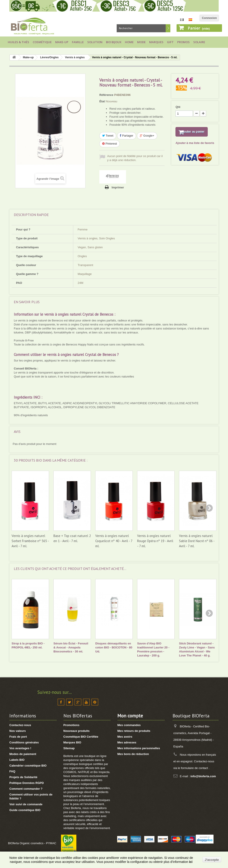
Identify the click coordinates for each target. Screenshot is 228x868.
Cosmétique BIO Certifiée (81, 737)
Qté (178, 107)
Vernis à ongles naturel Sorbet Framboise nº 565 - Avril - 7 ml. (30, 541)
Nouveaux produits (77, 731)
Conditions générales (24, 742)
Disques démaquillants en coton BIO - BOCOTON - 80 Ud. (114, 647)
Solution (95, 42)
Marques (156, 42)
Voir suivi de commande (26, 804)
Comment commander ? (26, 789)
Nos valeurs (18, 731)
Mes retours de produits (134, 731)
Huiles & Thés (18, 42)
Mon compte (130, 716)
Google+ (147, 136)
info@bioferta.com (203, 776)
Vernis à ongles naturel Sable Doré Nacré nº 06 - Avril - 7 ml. (197, 541)
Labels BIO (17, 760)
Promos (183, 42)
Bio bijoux (114, 42)
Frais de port (18, 737)
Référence (106, 95)
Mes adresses (127, 742)
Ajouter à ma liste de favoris (195, 149)
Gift (170, 42)
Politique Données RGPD (27, 783)
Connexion (209, 18)
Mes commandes (129, 725)
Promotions (71, 725)
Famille (78, 42)
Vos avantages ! (20, 748)
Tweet (108, 136)
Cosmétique (42, 42)
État (102, 101)
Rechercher (168, 28)
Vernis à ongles (75, 57)
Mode (141, 42)
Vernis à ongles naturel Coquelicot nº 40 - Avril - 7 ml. (114, 541)
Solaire (199, 42)
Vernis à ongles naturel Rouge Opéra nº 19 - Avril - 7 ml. (155, 541)
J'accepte (212, 860)
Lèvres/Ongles (49, 57)
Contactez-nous (20, 725)
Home (129, 42)
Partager (127, 136)
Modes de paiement (23, 754)
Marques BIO (72, 742)
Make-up (62, 42)
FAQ (12, 771)
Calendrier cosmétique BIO (28, 766)
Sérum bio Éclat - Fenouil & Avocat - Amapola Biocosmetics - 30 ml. (71, 647)
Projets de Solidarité (23, 777)
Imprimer (118, 187)
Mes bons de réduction (133, 754)
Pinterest (110, 144)
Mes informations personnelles (139, 748)
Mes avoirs (125, 737)
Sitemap (69, 748)
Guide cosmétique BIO (25, 810)
